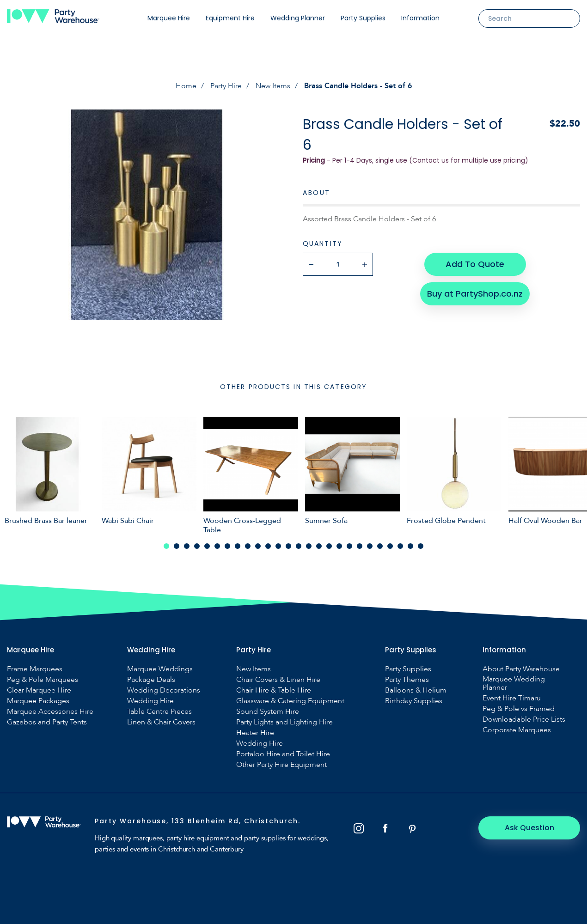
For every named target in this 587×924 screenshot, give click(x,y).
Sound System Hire (268, 711)
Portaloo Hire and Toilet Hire (283, 754)
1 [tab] (166, 546)
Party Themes (407, 680)
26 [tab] (421, 546)
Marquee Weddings (160, 669)
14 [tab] (299, 546)
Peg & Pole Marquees (43, 680)
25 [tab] (410, 546)
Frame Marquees (35, 669)
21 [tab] (370, 546)
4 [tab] (197, 546)
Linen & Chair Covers (161, 722)
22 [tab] (380, 546)
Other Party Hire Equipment (281, 765)
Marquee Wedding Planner (514, 683)
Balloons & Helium (416, 690)
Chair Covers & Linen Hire (278, 680)
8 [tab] (238, 546)
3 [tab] (187, 546)
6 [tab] (217, 546)
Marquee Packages (38, 701)
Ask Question (529, 828)
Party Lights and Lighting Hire (284, 722)
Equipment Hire (230, 18)
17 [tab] (329, 546)
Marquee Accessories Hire (50, 711)
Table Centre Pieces (159, 711)
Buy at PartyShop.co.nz (475, 294)
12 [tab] (278, 546)
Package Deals (151, 680)
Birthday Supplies (414, 701)
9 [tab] (248, 546)
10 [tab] (258, 546)
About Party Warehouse (521, 669)
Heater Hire (255, 733)
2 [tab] (177, 546)
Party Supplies (363, 18)
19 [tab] (349, 546)
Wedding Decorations (164, 690)
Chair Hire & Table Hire (274, 690)
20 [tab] (360, 546)
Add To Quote (475, 264)
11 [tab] (268, 546)
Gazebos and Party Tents (47, 722)
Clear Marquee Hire (39, 690)
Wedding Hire (150, 701)
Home (186, 86)
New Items (273, 86)
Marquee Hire (169, 18)
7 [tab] (227, 546)
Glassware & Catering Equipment (290, 701)
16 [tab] (319, 546)
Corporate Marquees (517, 730)
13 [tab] (288, 546)
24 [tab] (400, 546)
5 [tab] (207, 546)
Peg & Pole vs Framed (519, 709)
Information (420, 18)
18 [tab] (339, 546)
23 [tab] (390, 546)
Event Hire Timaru (512, 698)
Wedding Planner (298, 18)
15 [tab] (309, 546)
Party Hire (226, 86)
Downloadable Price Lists (524, 719)
